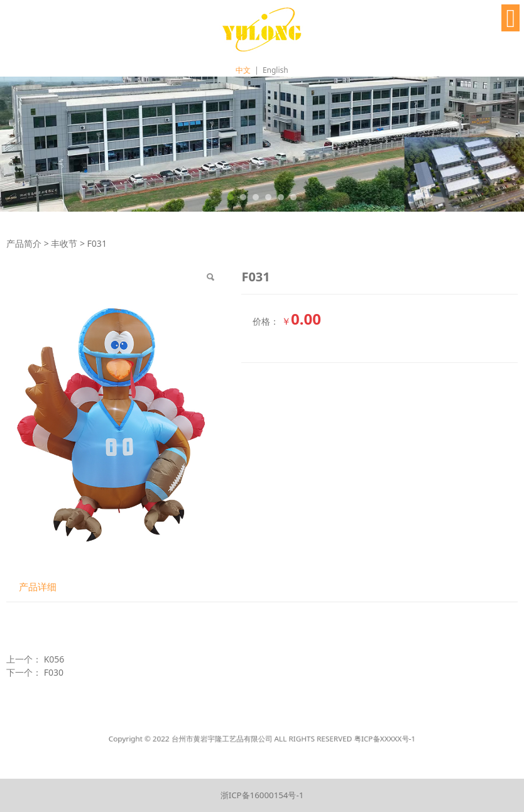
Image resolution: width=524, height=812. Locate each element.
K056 (54, 659)
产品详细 (38, 587)
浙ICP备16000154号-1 (262, 795)
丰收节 (64, 243)
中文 (243, 70)
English (276, 70)
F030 (54, 672)
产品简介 (24, 243)
